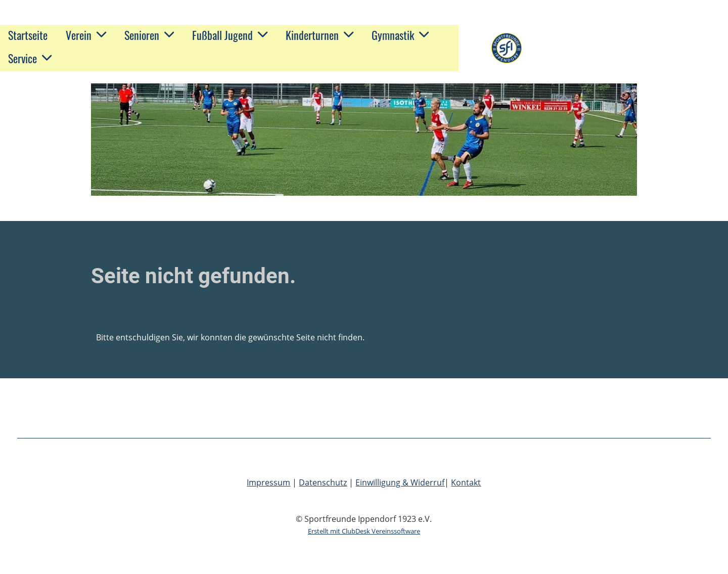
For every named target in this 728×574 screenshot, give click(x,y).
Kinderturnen (320, 35)
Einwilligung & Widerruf (400, 482)
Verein (86, 35)
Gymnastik (400, 35)
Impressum (268, 482)
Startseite (28, 35)
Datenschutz (323, 482)
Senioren (149, 35)
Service (30, 58)
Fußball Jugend (230, 35)
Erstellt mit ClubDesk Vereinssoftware (364, 531)
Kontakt (466, 482)
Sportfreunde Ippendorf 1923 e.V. (621, 48)
